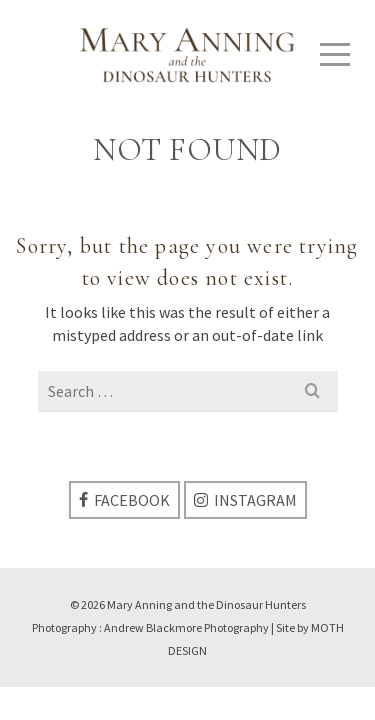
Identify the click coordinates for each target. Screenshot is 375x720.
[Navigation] (335, 55)
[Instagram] (245, 500)
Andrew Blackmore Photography (186, 627)
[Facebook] (124, 500)
